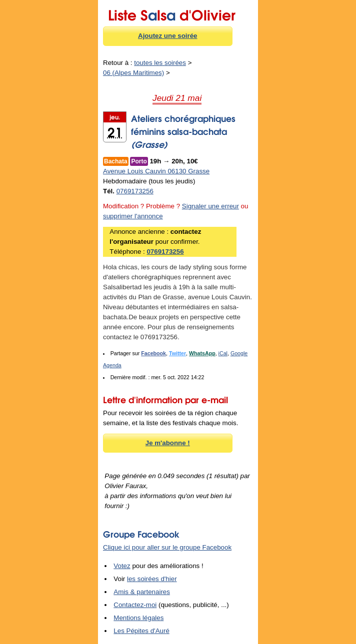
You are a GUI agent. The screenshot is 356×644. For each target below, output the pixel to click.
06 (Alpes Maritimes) (133, 73)
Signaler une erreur (210, 206)
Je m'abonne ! (168, 443)
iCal (223, 353)
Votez (122, 566)
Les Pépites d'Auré (141, 631)
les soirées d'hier (152, 579)
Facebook (153, 353)
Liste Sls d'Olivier (172, 13)
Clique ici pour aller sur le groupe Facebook (167, 547)
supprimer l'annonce (133, 216)
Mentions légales (138, 618)
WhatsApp (202, 353)
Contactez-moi (135, 605)
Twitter (177, 353)
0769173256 (135, 191)
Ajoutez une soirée (168, 36)
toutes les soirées (160, 63)
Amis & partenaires (142, 592)
